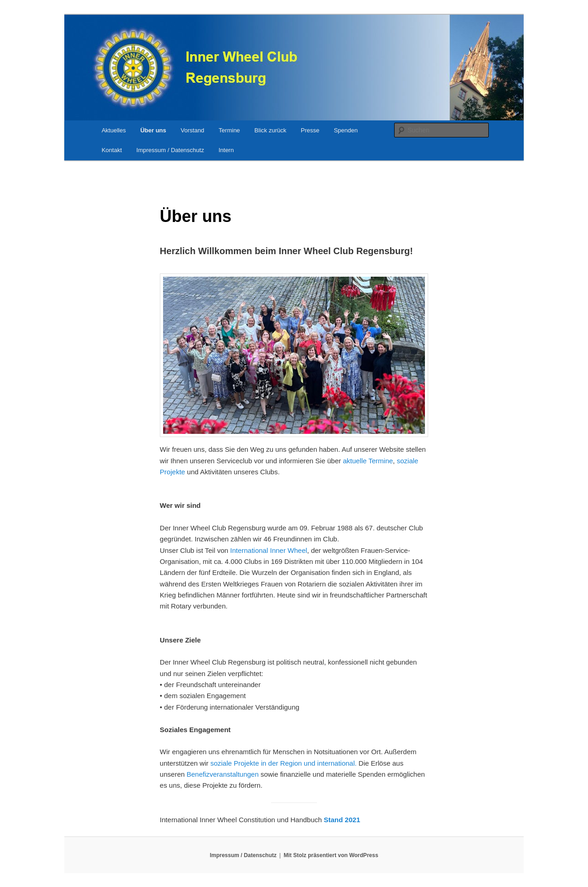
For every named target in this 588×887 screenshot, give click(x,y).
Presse (310, 130)
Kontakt (112, 150)
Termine (229, 130)
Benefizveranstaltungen (223, 774)
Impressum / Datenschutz (170, 150)
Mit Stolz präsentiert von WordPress (331, 855)
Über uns (153, 130)
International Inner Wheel (269, 550)
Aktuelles (114, 130)
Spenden (346, 130)
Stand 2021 (342, 820)
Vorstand (192, 130)
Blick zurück (270, 130)
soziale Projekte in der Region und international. (284, 763)
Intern (226, 150)
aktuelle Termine (368, 461)
